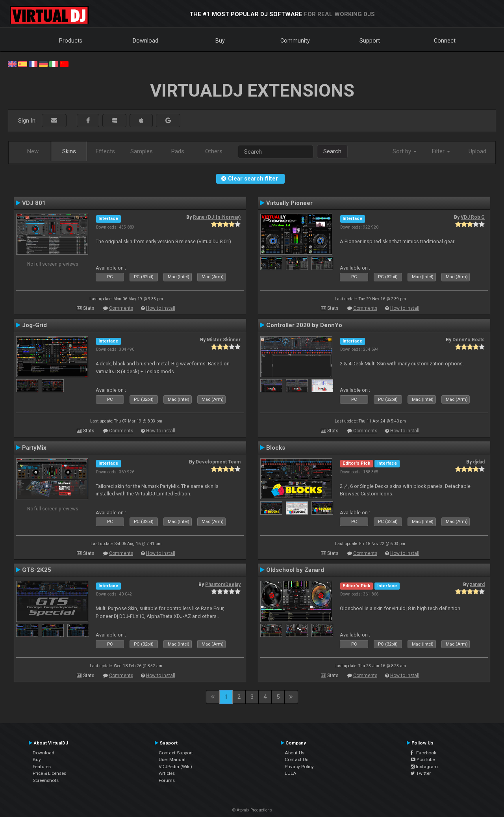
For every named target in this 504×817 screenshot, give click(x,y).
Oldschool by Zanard (295, 570)
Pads (178, 151)
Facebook (423, 753)
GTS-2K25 (37, 570)
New (33, 151)
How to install (161, 308)
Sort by (405, 151)
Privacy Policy (299, 767)
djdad (479, 462)
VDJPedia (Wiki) (175, 767)
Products (71, 41)
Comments (121, 308)
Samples (142, 151)
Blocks (276, 448)
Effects (105, 151)
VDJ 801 (34, 203)
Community (295, 41)
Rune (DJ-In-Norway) (217, 217)
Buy (220, 41)
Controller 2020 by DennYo (304, 325)
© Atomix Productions (252, 810)
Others (214, 151)
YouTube (423, 759)
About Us (295, 753)
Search (332, 151)
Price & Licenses (49, 773)
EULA (291, 773)
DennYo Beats (469, 340)
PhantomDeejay (223, 584)
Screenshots (46, 780)
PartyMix (34, 448)
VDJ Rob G (473, 217)
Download (145, 41)
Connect (445, 41)
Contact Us (296, 759)
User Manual (172, 759)
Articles (167, 773)
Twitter (421, 773)
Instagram (424, 767)
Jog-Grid (34, 325)
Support (370, 41)
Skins (69, 151)
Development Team (218, 462)
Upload (477, 151)
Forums (167, 780)
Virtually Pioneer (289, 203)
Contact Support (176, 753)
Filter (441, 151)
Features (42, 767)
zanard (477, 584)
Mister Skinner (224, 340)
